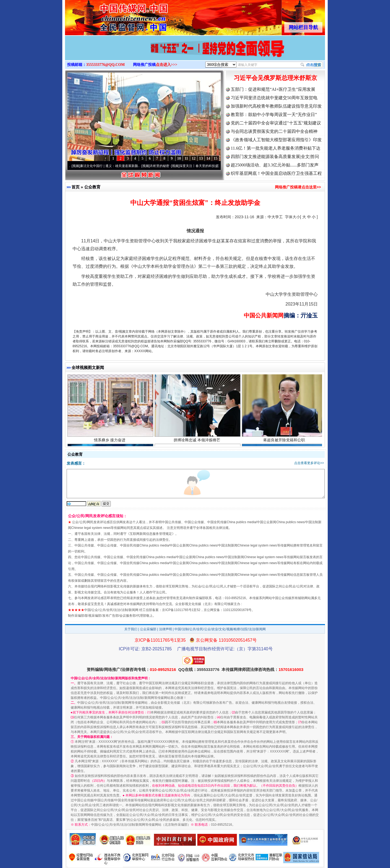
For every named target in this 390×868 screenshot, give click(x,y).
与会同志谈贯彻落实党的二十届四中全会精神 (274, 131)
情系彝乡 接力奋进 (110, 441)
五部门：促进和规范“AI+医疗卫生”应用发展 (273, 89)
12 (194, 158)
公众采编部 (148, 629)
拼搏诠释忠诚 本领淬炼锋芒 (198, 441)
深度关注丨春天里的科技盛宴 (203, 166)
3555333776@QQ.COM (105, 65)
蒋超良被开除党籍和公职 (285, 441)
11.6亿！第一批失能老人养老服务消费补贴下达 (276, 148)
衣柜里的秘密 (162, 166)
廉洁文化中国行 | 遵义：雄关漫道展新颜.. (112, 166)
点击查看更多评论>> (309, 463)
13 (201, 158)
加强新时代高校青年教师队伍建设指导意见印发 (276, 106)
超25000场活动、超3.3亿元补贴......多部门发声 (275, 165)
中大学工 (275, 217)
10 (179, 158)
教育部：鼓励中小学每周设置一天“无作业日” (274, 115)
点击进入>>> (167, 65)
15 (216, 158)
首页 (76, 187)
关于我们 (131, 629)
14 (208, 158)
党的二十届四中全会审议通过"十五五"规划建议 (276, 123)
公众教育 (92, 187)
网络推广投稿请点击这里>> (298, 187)
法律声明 (165, 629)
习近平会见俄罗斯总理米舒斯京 (275, 78)
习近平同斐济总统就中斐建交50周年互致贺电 (274, 98)
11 (186, 158)
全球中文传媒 (110, 16)
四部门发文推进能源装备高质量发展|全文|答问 (275, 157)
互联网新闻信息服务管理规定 (151, 534)
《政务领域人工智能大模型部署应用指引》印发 (276, 140)
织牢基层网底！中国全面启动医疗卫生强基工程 (276, 173)
